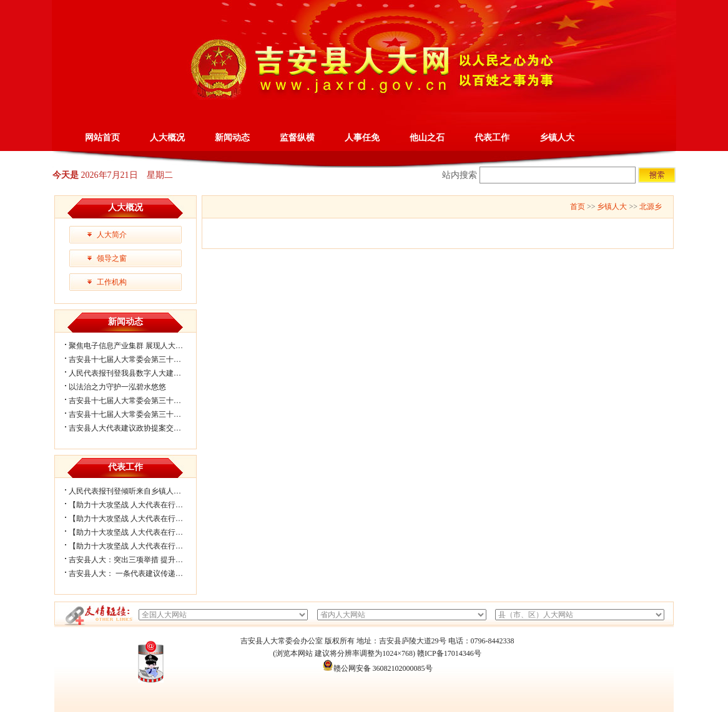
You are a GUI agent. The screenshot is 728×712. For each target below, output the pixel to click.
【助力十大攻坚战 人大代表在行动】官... (136, 546)
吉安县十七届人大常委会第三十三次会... (135, 359)
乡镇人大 (557, 138)
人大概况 (167, 138)
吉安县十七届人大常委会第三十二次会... (135, 401)
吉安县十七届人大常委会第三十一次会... (135, 414)
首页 (578, 207)
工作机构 (112, 282)
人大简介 (112, 235)
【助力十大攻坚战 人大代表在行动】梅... (136, 532)
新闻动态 (232, 138)
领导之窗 (112, 258)
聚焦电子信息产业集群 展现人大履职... (132, 346)
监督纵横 (297, 138)
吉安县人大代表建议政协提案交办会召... (135, 428)
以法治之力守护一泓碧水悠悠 (117, 387)
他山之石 (427, 138)
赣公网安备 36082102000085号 (377, 668)
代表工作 (492, 138)
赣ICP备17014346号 (449, 653)
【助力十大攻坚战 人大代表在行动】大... (136, 519)
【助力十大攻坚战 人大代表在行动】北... (136, 505)
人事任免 (362, 138)
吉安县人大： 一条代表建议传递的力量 (133, 573)
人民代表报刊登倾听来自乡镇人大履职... (135, 491)
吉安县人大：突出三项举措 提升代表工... (136, 560)
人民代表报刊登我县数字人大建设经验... (135, 373)
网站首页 (102, 138)
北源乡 (651, 207)
